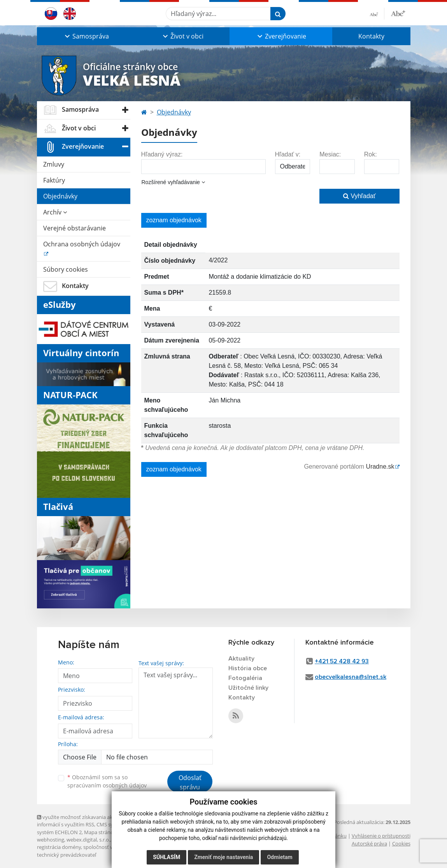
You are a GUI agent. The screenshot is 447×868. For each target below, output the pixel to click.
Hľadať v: (288, 154)
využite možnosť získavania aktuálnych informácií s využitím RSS (85, 821)
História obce (248, 668)
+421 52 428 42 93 (342, 661)
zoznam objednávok (174, 220)
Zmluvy (54, 164)
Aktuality (241, 659)
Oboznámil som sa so (107, 781)
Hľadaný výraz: (162, 154)
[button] (86, 36)
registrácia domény (59, 847)
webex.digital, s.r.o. (88, 840)
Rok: (371, 154)
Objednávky (60, 196)
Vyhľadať (359, 196)
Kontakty (371, 36)
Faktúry (54, 180)
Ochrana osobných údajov (82, 244)
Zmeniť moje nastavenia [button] (223, 857)
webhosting (51, 840)
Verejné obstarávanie (74, 228)
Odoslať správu (190, 782)
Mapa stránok (100, 832)
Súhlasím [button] (167, 857)
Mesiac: (330, 154)
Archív (55, 212)
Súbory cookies (66, 269)
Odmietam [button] (280, 857)
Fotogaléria (245, 678)
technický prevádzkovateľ (67, 855)
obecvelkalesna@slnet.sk (351, 677)
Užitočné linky (248, 688)
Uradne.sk (380, 467)
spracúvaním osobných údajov (107, 785)
